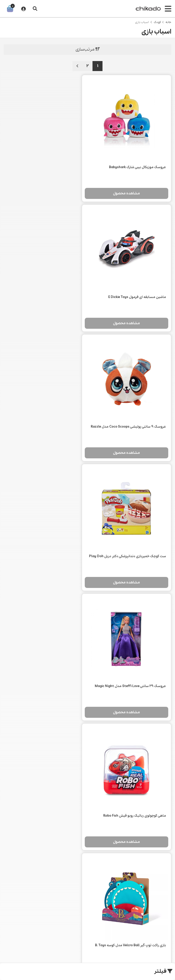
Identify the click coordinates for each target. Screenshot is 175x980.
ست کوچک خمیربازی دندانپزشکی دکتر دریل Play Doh (46, 292)
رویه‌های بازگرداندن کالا (132, 877)
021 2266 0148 (87, 918)
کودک (157, 22)
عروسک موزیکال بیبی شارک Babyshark (137, 160)
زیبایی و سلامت (88, 895)
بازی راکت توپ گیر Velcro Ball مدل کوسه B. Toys (130, 534)
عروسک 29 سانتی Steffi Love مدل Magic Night (130, 412)
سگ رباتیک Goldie (67, 779)
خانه (168, 22)
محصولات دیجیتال (88, 877)
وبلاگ (43, 868)
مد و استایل (88, 868)
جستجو (43, 860)
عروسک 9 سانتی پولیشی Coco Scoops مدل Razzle (134, 292)
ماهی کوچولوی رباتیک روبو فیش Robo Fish (50, 412)
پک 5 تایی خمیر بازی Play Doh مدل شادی (50, 534)
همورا (8, 956)
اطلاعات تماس (132, 868)
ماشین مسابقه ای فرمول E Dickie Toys (52, 160)
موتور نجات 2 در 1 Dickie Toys (59, 657)
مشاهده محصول (130, 186)
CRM (17, 956)
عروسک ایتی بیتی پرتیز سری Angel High (137, 779)
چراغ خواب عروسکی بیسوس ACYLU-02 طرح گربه (130, 657)
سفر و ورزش (87, 886)
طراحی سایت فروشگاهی (40, 956)
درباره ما (132, 860)
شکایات (132, 895)
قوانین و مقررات (132, 886)
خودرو (87, 860)
